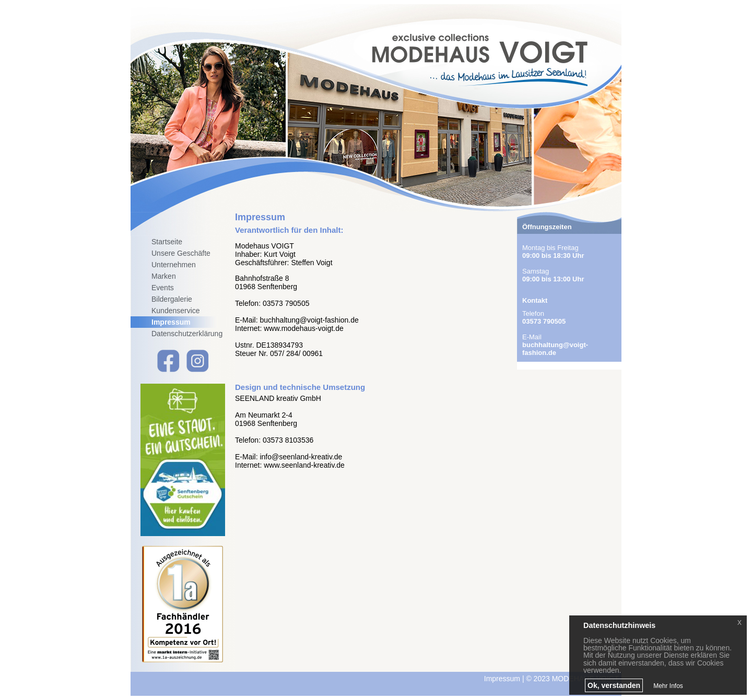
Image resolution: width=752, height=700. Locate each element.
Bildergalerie (172, 299)
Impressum (171, 322)
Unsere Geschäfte (181, 253)
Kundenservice (176, 311)
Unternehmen (174, 265)
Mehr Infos (668, 686)
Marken (164, 276)
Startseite (167, 242)
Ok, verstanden (614, 685)
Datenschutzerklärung (187, 334)
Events (163, 288)
